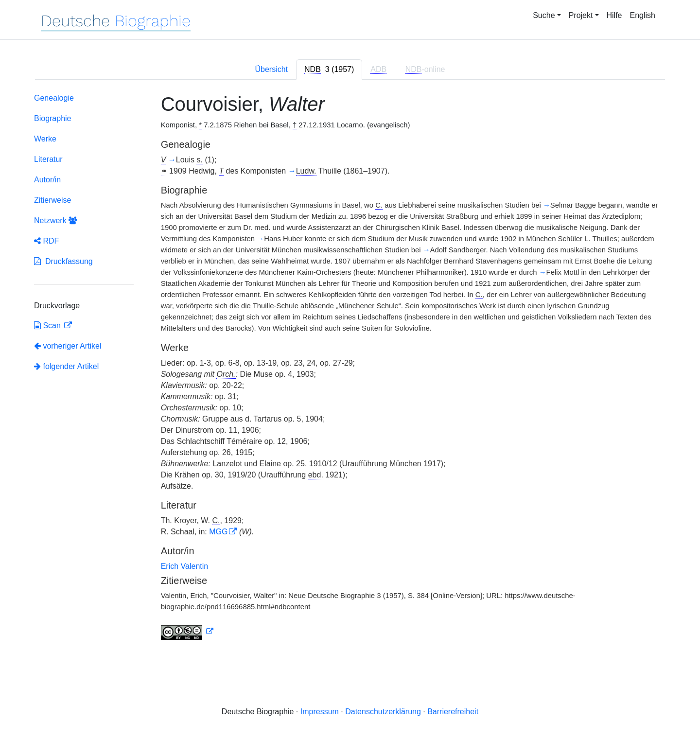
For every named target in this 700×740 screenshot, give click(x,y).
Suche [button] (544, 15)
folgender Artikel (66, 366)
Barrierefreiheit (453, 712)
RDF (46, 241)
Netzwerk (55, 220)
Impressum (320, 712)
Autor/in (47, 180)
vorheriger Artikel (68, 346)
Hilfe (614, 15)
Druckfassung (63, 261)
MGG (218, 532)
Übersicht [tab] (271, 69)
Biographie (53, 118)
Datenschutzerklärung (383, 712)
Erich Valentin (185, 566)
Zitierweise (52, 200)
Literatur (48, 159)
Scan (48, 326)
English (643, 15)
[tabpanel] (350, 369)
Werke (45, 139)
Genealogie (54, 98)
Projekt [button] (581, 15)
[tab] (329, 70)
